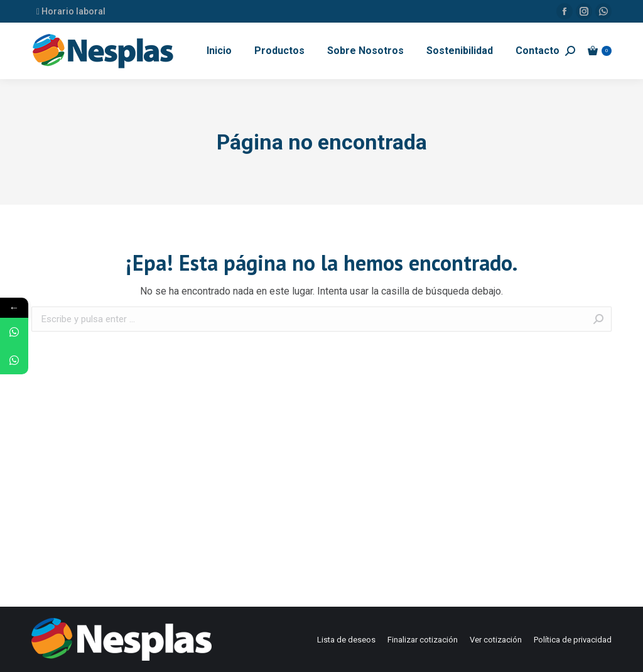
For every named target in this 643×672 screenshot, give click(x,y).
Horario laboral (71, 11)
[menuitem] (219, 51)
